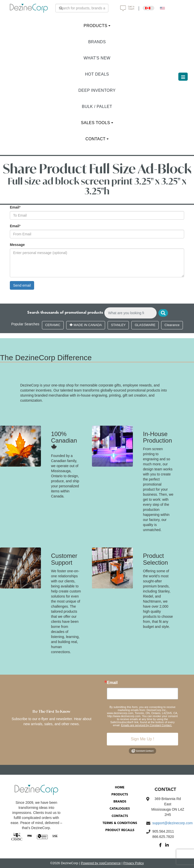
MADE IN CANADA (86, 325)
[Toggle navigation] (183, 77)
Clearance (172, 325)
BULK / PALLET (97, 107)
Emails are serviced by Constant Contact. (147, 725)
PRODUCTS (120, 795)
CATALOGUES (120, 809)
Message (17, 245)
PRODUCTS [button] (95, 26)
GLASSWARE (145, 325)
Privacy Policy (134, 863)
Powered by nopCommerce (101, 863)
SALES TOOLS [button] (95, 123)
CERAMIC (53, 325)
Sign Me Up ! (142, 739)
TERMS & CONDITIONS (120, 823)
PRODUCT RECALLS (120, 830)
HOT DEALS (97, 74)
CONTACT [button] (95, 139)
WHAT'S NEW (97, 58)
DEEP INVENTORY (97, 90)
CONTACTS (120, 816)
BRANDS (97, 42)
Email (15, 207)
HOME (120, 788)
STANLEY (118, 325)
